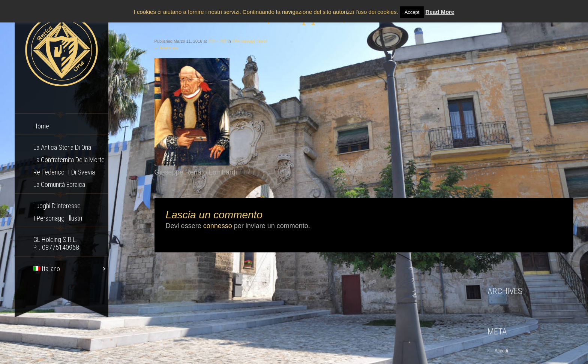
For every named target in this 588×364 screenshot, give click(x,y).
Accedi (501, 351)
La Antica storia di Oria (62, 147)
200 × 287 (217, 41)
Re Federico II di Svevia (64, 172)
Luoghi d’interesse (57, 206)
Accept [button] (412, 12)
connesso (218, 226)
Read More (440, 12)
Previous (166, 48)
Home (41, 126)
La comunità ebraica (59, 184)
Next (566, 48)
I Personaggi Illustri (58, 218)
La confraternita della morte (69, 160)
